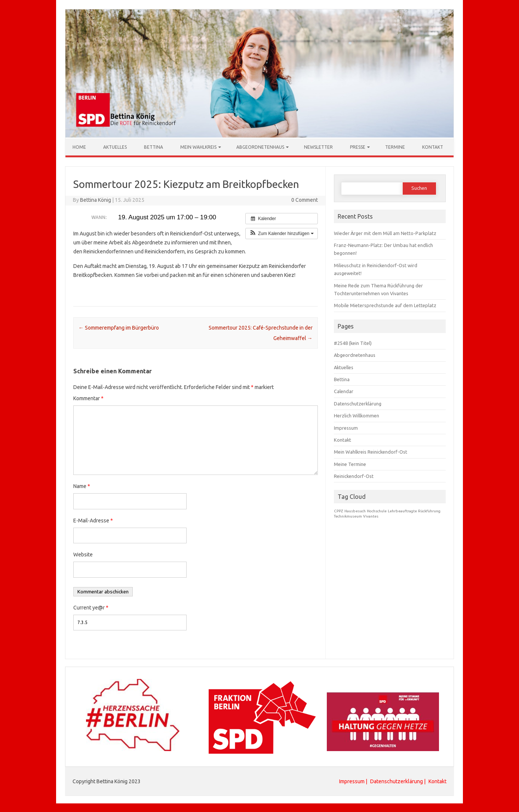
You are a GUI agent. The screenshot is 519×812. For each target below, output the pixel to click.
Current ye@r (91, 607)
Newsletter (318, 147)
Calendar (344, 391)
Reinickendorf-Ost (354, 476)
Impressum (346, 427)
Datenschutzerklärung (358, 403)
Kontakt (433, 147)
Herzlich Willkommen (357, 415)
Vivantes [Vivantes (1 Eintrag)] (371, 516)
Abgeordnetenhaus (260, 147)
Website (83, 554)
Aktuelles (115, 147)
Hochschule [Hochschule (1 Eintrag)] (377, 511)
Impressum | (354, 781)
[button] (282, 233)
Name (82, 486)
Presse (358, 147)
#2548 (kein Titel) (353, 343)
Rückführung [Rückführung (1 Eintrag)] (429, 511)
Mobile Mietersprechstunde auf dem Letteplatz (385, 305)
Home (79, 147)
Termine (395, 147)
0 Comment (305, 200)
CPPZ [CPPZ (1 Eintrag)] (339, 511)
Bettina (153, 147)
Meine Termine (350, 464)
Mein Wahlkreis (198, 147)
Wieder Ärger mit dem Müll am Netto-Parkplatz (385, 233)
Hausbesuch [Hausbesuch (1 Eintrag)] (355, 511)
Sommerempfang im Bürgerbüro (119, 327)
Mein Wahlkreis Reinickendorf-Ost (371, 451)
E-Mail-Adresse (93, 520)
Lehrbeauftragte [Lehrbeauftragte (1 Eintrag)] (402, 511)
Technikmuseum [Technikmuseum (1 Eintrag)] (348, 516)
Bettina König (96, 200)
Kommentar (88, 398)
